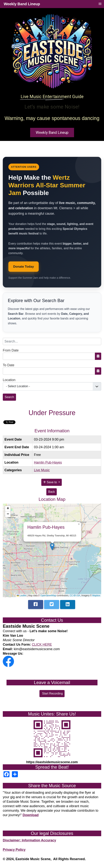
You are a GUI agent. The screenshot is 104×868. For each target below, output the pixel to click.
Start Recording (52, 693)
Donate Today (24, 267)
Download (31, 815)
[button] (52, 547)
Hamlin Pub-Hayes (48, 462)
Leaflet (21, 596)
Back (52, 492)
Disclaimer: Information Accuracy (29, 840)
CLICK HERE (42, 645)
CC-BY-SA (75, 596)
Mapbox (96, 596)
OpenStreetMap (48, 596)
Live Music (42, 470)
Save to (50, 482)
